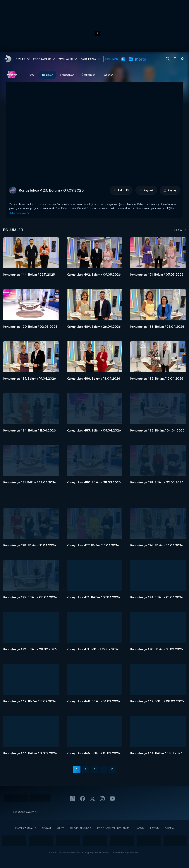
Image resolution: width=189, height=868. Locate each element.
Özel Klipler (88, 75)
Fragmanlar (67, 75)
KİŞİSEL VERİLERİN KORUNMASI (114, 828)
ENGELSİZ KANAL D (26, 828)
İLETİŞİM (155, 828)
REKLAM (47, 828)
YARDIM (140, 828)
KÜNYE (60, 828)
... (103, 769)
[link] (8, 59)
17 (112, 769)
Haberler (108, 75)
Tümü (31, 75)
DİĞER (168, 828)
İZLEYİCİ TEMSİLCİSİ (81, 828)
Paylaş (170, 190)
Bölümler (47, 75)
